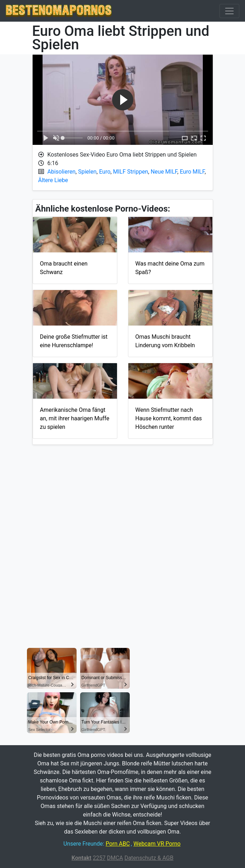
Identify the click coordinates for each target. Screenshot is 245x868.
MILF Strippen (131, 172)
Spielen (87, 172)
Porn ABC (118, 844)
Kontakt (82, 858)
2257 (99, 858)
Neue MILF (164, 172)
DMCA (115, 858)
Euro (105, 172)
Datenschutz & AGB (149, 858)
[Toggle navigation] (229, 11)
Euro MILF (192, 172)
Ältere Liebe (53, 180)
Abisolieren (62, 172)
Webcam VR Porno (157, 844)
